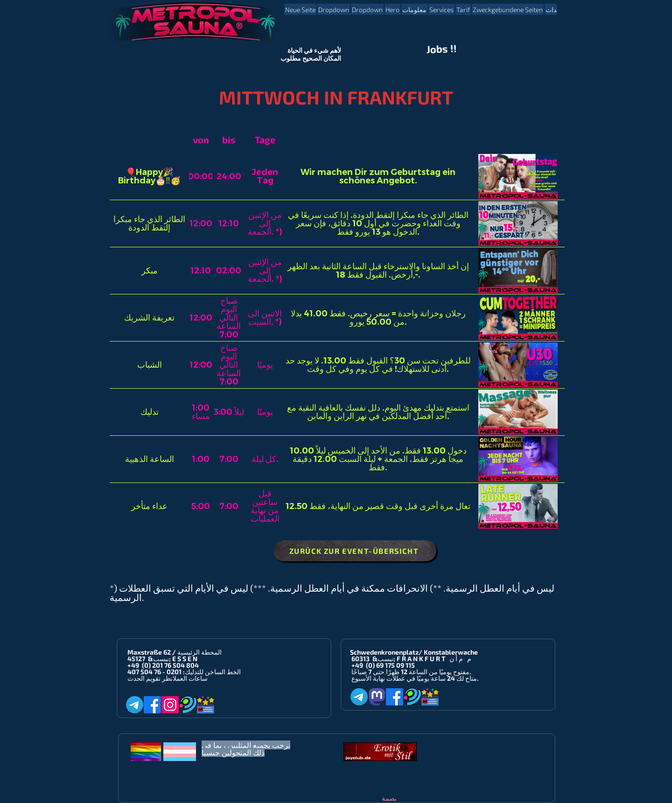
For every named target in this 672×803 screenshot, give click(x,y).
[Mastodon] (377, 697)
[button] (334, 9)
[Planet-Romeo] (188, 705)
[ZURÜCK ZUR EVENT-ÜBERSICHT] (355, 551)
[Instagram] (170, 705)
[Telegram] (135, 705)
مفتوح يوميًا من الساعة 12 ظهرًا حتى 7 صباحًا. (411, 672)
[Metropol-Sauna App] (206, 705)
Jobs (437, 49)
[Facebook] (152, 705)
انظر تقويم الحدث (150, 678)
